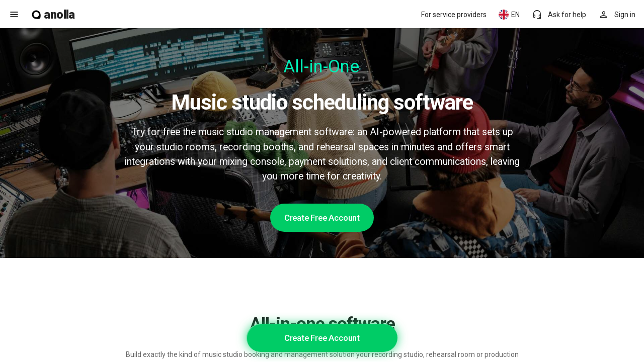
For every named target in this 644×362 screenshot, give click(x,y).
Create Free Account (322, 218)
